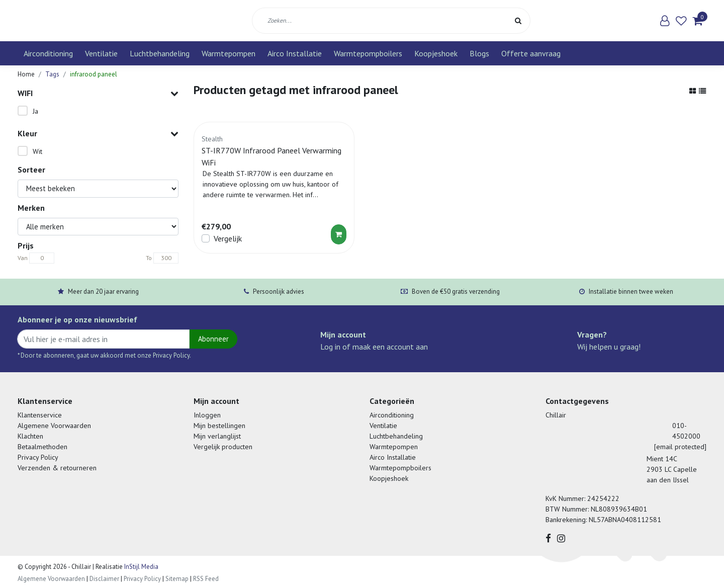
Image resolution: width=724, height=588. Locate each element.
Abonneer (213, 339)
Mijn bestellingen (219, 426)
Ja (35, 111)
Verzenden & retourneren (57, 468)
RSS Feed (206, 579)
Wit (37, 151)
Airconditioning (48, 53)
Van (23, 258)
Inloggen (207, 415)
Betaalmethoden (42, 447)
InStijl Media (141, 567)
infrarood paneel (94, 74)
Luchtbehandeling (160, 53)
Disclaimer (104, 579)
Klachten (30, 436)
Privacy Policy (38, 457)
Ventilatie (101, 53)
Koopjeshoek (436, 53)
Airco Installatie (295, 53)
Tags (52, 74)
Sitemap (177, 579)
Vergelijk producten (223, 447)
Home (26, 74)
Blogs (479, 53)
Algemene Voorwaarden (54, 426)
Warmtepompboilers (368, 53)
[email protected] (680, 447)
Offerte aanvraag (531, 53)
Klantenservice (40, 415)
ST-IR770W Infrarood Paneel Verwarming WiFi (271, 156)
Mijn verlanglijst (217, 436)
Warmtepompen (229, 53)
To (149, 258)
